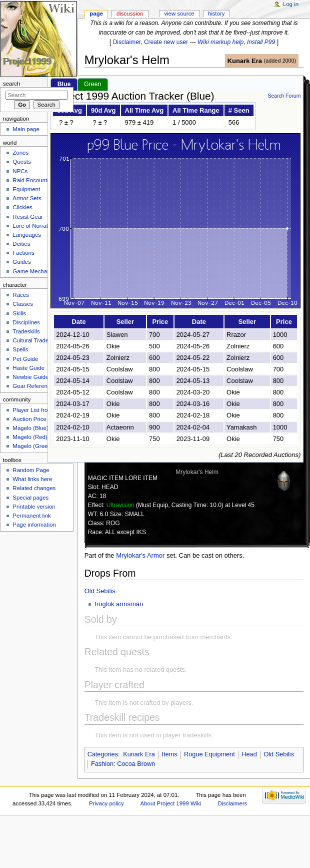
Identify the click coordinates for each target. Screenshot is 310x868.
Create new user (166, 42)
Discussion (130, 14)
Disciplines (26, 322)
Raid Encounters (34, 180)
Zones (20, 153)
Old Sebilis (100, 591)
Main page (26, 129)
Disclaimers (232, 803)
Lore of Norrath (32, 226)
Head (249, 754)
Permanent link (31, 516)
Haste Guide (28, 368)
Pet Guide (25, 359)
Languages (27, 235)
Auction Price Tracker (40, 419)
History (216, 14)
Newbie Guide (30, 377)
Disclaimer (127, 42)
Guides (21, 262)
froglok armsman (119, 604)
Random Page (31, 470)
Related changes (34, 488)
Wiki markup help (220, 42)
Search (12, 84)
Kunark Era (245, 61)
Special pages (30, 498)
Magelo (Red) (30, 437)
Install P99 (261, 42)
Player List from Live (38, 410)
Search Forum (284, 96)
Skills (19, 313)
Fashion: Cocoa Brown (123, 764)
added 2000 (280, 61)
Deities (21, 244)
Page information (34, 525)
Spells (20, 349)
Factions (23, 253)
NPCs (20, 171)
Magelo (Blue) (30, 428)
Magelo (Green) (32, 446)
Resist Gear (27, 217)
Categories (103, 754)
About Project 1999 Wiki (171, 803)
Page (96, 14)
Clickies (22, 207)
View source (179, 14)
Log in (291, 4)
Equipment (26, 189)
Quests (21, 162)
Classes (23, 304)
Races (20, 295)
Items (169, 754)
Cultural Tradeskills (37, 340)
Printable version (34, 507)
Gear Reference (33, 386)
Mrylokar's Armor (140, 555)
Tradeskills (26, 331)
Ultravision (120, 505)
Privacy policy (106, 803)
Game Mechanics (35, 271)
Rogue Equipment (209, 754)
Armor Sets (27, 198)
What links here (32, 479)
